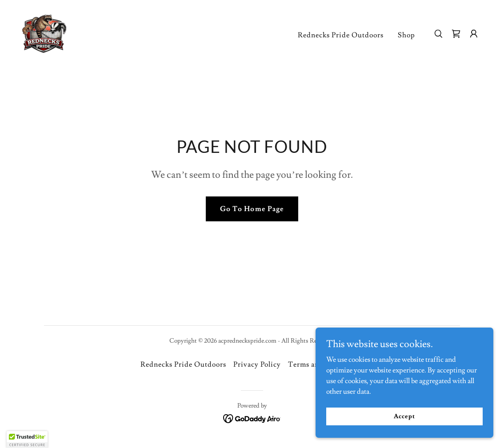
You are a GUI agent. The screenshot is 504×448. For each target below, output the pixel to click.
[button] (474, 34)
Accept (404, 416)
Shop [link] (406, 35)
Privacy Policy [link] (257, 364)
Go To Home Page (252, 209)
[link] (44, 32)
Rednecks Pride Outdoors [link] (341, 35)
